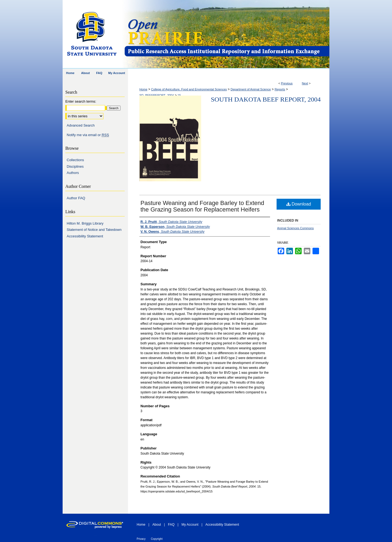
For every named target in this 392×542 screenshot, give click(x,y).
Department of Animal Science (251, 89)
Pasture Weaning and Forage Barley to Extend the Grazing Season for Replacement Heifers (202, 206)
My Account (190, 525)
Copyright (157, 539)
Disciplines (75, 166)
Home (143, 89)
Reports (280, 89)
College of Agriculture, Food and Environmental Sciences (189, 89)
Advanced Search (81, 125)
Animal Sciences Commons (295, 228)
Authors (73, 173)
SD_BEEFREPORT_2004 (157, 95)
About (157, 525)
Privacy (141, 539)
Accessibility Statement (85, 236)
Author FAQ (76, 198)
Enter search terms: (81, 101)
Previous (287, 83)
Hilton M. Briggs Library (85, 223)
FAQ (171, 525)
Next (305, 83)
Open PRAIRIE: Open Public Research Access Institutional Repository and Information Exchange (227, 34)
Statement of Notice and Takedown (94, 230)
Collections (75, 160)
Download (299, 204)
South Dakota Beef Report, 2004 (266, 99)
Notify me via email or (88, 135)
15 (179, 95)
